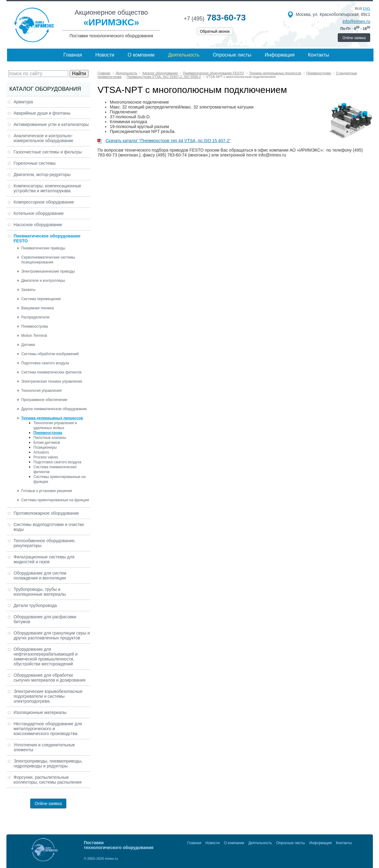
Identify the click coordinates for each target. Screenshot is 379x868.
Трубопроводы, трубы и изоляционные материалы (40, 592)
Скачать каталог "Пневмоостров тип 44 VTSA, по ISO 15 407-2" (164, 141)
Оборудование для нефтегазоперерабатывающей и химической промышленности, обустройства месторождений (46, 657)
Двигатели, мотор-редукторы (42, 175)
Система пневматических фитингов (51, 372)
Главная (73, 55)
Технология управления (42, 391)
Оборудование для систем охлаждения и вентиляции (40, 576)
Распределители (35, 317)
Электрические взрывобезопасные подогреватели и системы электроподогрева (48, 696)
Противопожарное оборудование (46, 513)
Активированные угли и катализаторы (51, 124)
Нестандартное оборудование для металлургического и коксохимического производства (48, 729)
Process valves (46, 457)
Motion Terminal (34, 336)
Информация (280, 55)
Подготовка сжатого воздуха (45, 363)
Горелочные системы (35, 163)
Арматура (23, 102)
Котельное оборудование (39, 213)
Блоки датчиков (47, 443)
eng (366, 9)
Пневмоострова (35, 326)
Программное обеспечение (44, 400)
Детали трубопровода (35, 605)
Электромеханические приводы (48, 271)
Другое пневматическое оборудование (54, 409)
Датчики (28, 345)
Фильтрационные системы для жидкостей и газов (44, 559)
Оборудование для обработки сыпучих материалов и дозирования (50, 678)
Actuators (41, 452)
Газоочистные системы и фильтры (48, 152)
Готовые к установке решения (47, 491)
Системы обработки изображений (50, 354)
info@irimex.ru (356, 21)
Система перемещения (41, 299)
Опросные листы (232, 55)
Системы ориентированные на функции (55, 500)
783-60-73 (215, 18)
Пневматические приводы (43, 248)
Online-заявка (354, 38)
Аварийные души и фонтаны (42, 113)
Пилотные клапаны (50, 438)
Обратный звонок (215, 31)
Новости (105, 55)
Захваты (29, 290)
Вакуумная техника (38, 308)
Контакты (318, 55)
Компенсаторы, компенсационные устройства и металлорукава (47, 188)
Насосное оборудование (38, 225)
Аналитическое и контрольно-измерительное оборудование (44, 138)
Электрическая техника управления (52, 381)
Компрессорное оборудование (44, 202)
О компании (141, 55)
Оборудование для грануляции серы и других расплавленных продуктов (52, 635)
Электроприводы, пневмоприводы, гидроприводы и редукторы (48, 763)
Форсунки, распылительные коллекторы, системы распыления (48, 780)
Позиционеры (45, 447)
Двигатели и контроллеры (43, 281)
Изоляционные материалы (40, 712)
